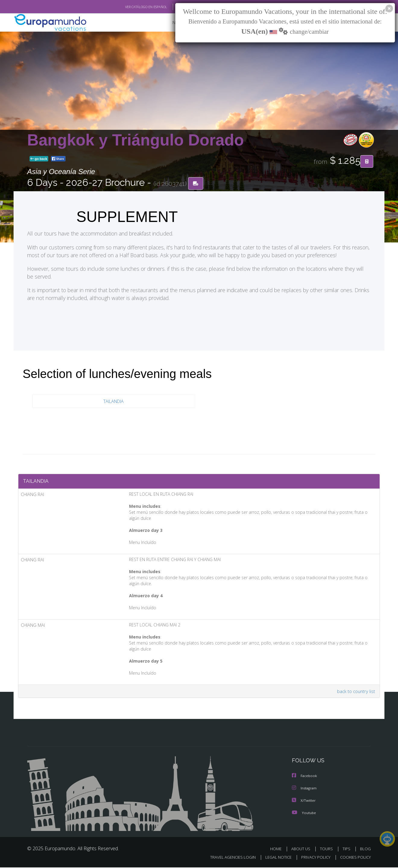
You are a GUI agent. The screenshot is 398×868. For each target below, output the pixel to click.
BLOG (365, 849)
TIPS (347, 849)
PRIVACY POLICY (313, 858)
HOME (278, 849)
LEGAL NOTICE (274, 858)
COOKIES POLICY (354, 858)
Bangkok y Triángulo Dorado (136, 140)
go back (39, 159)
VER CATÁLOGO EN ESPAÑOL (132, 7)
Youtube (305, 813)
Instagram (305, 789)
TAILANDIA (114, 401)
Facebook (305, 777)
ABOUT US (302, 849)
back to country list (355, 693)
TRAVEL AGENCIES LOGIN (227, 858)
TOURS (328, 849)
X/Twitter (304, 801)
